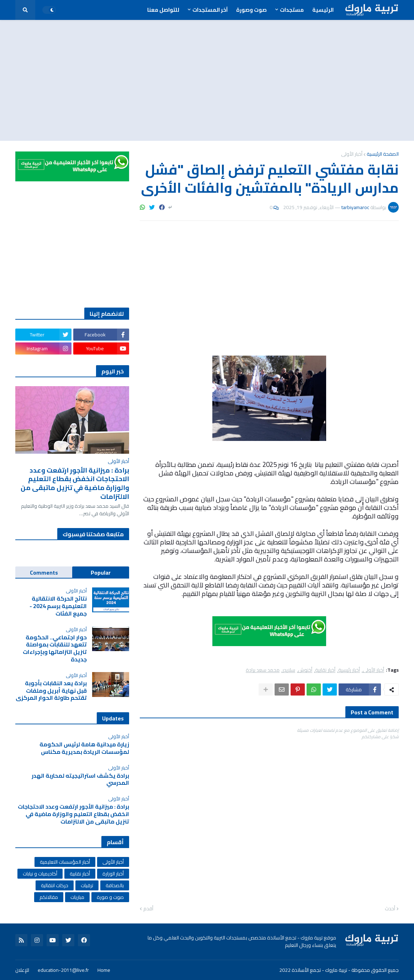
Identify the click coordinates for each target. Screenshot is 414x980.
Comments (44, 572)
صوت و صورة (110, 897)
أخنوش (305, 670)
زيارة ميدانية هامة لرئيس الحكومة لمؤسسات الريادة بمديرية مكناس (84, 748)
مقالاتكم (49, 897)
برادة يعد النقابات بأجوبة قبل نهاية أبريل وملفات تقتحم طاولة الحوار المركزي (51, 691)
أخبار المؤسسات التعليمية (65, 862)
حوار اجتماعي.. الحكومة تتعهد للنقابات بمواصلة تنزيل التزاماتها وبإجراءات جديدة (55, 648)
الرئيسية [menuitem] (323, 10)
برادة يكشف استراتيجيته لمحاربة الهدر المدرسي (80, 779)
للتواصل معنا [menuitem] (163, 10)
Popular (101, 572)
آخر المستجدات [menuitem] (210, 10)
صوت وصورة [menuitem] (251, 10)
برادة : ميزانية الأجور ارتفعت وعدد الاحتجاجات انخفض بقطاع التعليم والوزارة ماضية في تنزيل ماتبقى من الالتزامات (75, 483)
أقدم (148, 909)
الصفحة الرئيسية (383, 154)
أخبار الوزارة (113, 874)
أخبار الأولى (352, 154)
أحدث (390, 909)
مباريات (77, 897)
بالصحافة (115, 885)
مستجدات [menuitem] (292, 10)
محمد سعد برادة (263, 670)
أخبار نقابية (325, 670)
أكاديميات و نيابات (40, 874)
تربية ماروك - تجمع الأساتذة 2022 (313, 970)
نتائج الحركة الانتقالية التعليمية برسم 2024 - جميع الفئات (58, 606)
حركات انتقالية (55, 885)
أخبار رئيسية (349, 670)
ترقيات (87, 885)
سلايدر (289, 670)
